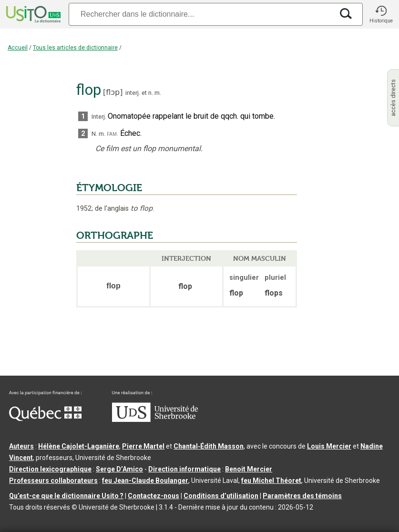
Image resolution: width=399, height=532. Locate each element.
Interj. (99, 117)
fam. (113, 134)
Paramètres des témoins (302, 496)
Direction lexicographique (50, 469)
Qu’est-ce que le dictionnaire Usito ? (66, 496)
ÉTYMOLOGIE (109, 188)
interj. (133, 93)
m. (158, 93)
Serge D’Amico (119, 469)
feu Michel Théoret (271, 481)
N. (94, 134)
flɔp (113, 92)
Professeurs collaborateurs (53, 481)
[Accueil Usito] (32, 14)
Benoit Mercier (249, 469)
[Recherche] (201, 14)
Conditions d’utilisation (221, 496)
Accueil (18, 48)
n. (151, 93)
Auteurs (21, 446)
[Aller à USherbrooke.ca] (155, 419)
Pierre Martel (143, 446)
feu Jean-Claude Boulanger (145, 481)
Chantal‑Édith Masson (209, 446)
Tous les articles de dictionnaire (75, 48)
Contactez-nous (153, 496)
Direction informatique (184, 469)
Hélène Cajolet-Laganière (79, 446)
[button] (381, 14)
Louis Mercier (329, 446)
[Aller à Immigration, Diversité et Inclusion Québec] (45, 419)
